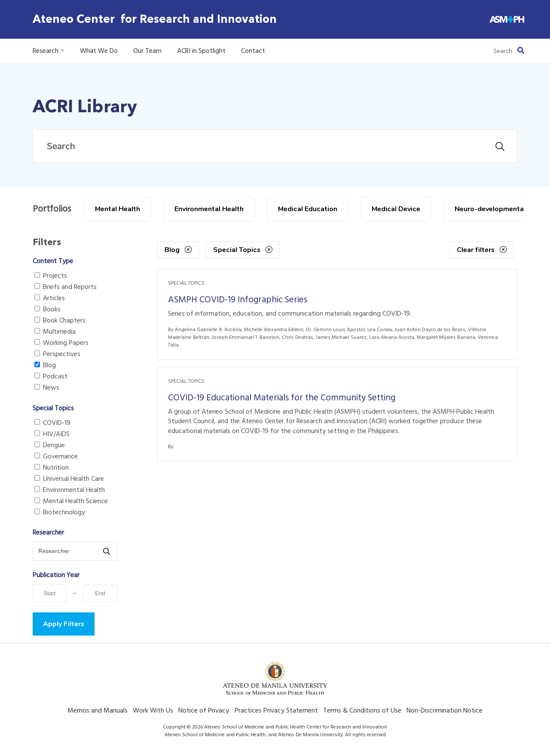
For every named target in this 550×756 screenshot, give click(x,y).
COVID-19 (52, 423)
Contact (253, 51)
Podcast (51, 377)
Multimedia (55, 332)
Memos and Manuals (98, 711)
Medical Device (396, 209)
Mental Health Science (71, 501)
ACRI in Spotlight (201, 51)
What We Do (99, 51)
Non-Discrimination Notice (445, 711)
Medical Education (308, 209)
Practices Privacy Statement (276, 711)
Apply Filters (64, 624)
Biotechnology (60, 513)
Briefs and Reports (66, 287)
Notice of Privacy (204, 711)
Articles (50, 298)
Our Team (147, 51)
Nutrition (52, 468)
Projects (51, 276)
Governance (56, 457)
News (47, 388)
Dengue (50, 446)
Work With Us (153, 711)
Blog (45, 366)
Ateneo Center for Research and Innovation (155, 19)
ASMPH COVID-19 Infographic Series (238, 300)
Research (49, 51)
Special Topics (243, 250)
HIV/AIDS (52, 434)
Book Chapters (60, 321)
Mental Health (118, 209)
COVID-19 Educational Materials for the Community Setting (282, 398)
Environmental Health (209, 209)
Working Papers (61, 343)
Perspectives (57, 354)
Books (47, 310)
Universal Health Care (69, 479)
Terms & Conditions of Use (362, 711)
